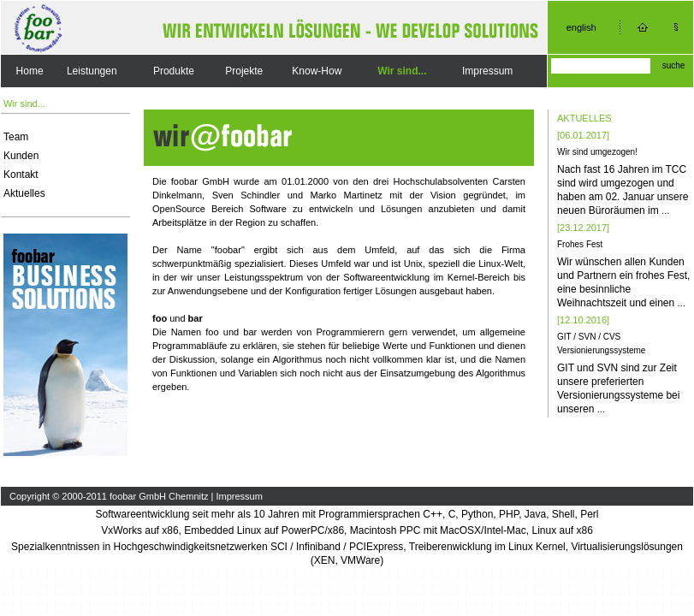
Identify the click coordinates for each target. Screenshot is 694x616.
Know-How (317, 71)
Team (16, 137)
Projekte (244, 71)
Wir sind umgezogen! (597, 152)
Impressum (487, 71)
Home (30, 71)
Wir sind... (402, 71)
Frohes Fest (580, 244)
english (581, 27)
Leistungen (92, 71)
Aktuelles (24, 193)
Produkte (174, 71)
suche (674, 65)
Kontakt (21, 175)
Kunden (21, 156)
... (665, 210)
